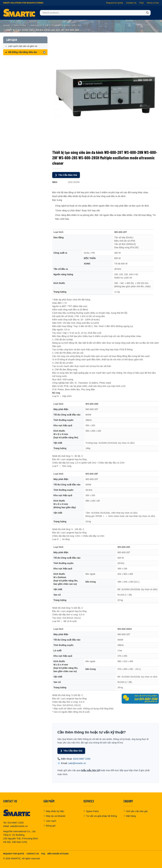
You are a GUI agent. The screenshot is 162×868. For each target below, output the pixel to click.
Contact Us (131, 3)
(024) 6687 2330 (82, 759)
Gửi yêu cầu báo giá (136, 811)
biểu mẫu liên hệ (90, 770)
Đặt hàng (130, 816)
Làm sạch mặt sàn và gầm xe (23, 46)
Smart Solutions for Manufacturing (23, 3)
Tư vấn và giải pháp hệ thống (100, 816)
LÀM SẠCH (36, 25)
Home (7, 25)
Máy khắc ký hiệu (54, 811)
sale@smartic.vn (77, 763)
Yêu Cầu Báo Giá (66, 175)
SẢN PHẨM (20, 25)
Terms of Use (153, 3)
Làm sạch (50, 821)
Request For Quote (14, 854)
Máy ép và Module (54, 816)
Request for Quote (115, 3)
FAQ (141, 3)
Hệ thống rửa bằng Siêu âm (63, 25)
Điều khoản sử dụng (58, 854)
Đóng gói (49, 825)
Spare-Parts (91, 811)
